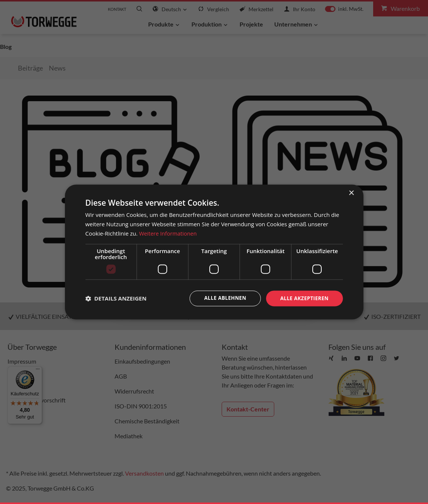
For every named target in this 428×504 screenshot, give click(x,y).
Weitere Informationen (169, 233)
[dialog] (214, 252)
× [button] (351, 193)
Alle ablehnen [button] (222, 298)
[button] (116, 298)
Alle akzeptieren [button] (303, 298)
